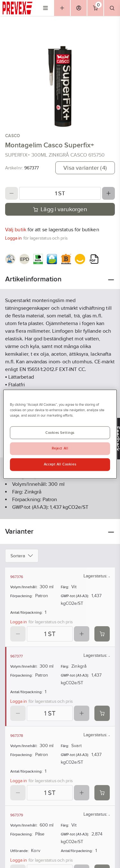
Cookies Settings (60, 433)
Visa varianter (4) (85, 168)
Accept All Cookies (60, 464)
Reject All (60, 448)
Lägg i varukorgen (60, 209)
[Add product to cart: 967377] (102, 713)
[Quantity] (60, 193)
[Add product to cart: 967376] (102, 634)
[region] (60, 434)
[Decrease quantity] (12, 193)
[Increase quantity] (108, 193)
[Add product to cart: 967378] (102, 793)
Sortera (22, 556)
